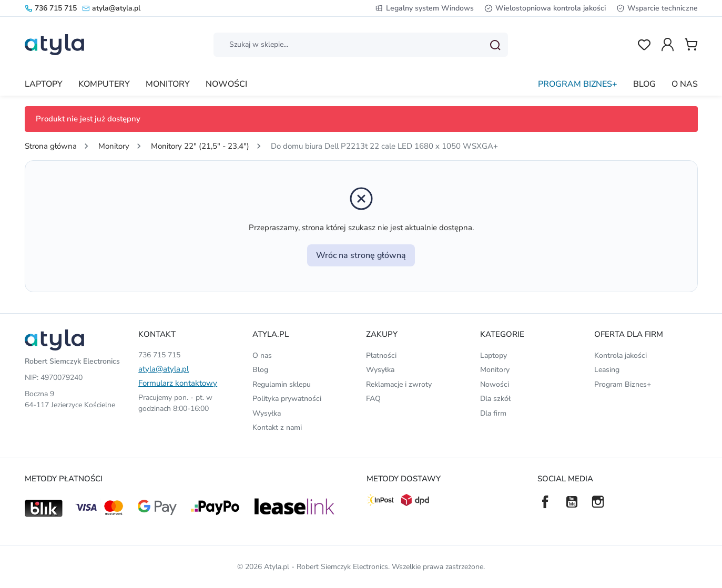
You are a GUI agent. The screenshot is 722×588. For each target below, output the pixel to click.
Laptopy (494, 355)
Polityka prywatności (287, 399)
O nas (262, 355)
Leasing (607, 370)
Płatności (381, 355)
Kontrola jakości (621, 355)
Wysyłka (267, 413)
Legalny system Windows (424, 8)
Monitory (495, 370)
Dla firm (493, 413)
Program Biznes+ (623, 384)
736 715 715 (51, 8)
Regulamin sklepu (282, 384)
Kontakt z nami (277, 427)
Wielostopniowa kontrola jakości (545, 8)
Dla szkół (495, 399)
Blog (260, 370)
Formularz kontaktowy (178, 383)
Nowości (495, 384)
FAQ (373, 399)
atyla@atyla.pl (111, 8)
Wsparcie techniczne (657, 8)
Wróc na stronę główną (361, 255)
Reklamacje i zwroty (399, 384)
